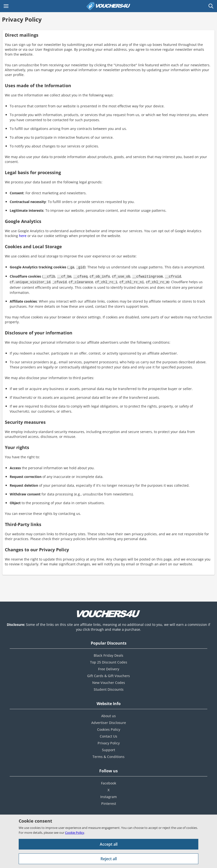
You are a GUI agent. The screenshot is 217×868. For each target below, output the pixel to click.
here (23, 236)
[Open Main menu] (6, 6)
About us (108, 714)
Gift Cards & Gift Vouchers (108, 674)
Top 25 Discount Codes (109, 661)
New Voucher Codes (109, 681)
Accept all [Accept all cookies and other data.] (109, 844)
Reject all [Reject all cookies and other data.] (109, 859)
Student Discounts (109, 688)
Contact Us (108, 735)
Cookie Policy (75, 833)
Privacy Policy (109, 742)
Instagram (108, 795)
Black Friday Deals (108, 654)
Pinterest (109, 802)
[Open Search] (211, 6)
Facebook (109, 782)
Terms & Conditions (108, 755)
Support (108, 748)
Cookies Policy (109, 728)
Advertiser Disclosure (109, 721)
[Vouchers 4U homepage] (108, 6)
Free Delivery (109, 668)
